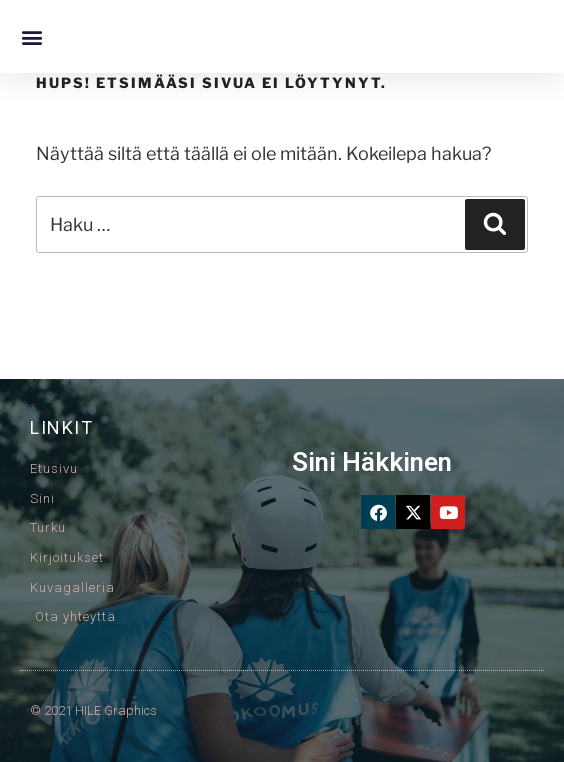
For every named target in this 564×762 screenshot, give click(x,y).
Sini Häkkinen (372, 462)
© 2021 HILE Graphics (93, 710)
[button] (31, 36)
